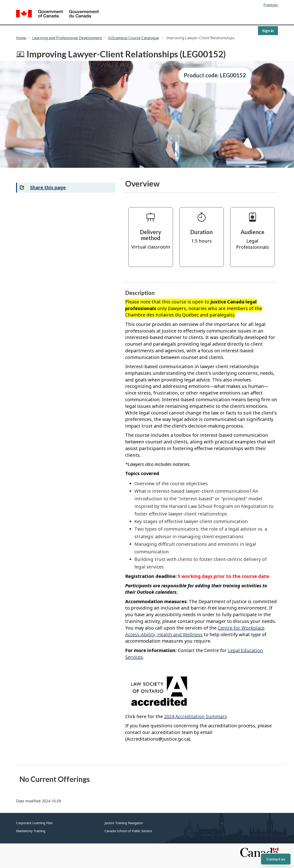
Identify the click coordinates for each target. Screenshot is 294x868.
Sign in (268, 31)
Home (21, 38)
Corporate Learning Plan (34, 823)
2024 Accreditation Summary (195, 716)
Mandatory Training (31, 831)
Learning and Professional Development (67, 38)
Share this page (48, 187)
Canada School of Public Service (128, 831)
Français (271, 5)
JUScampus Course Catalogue (134, 38)
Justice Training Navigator (124, 823)
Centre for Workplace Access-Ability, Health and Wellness (195, 631)
